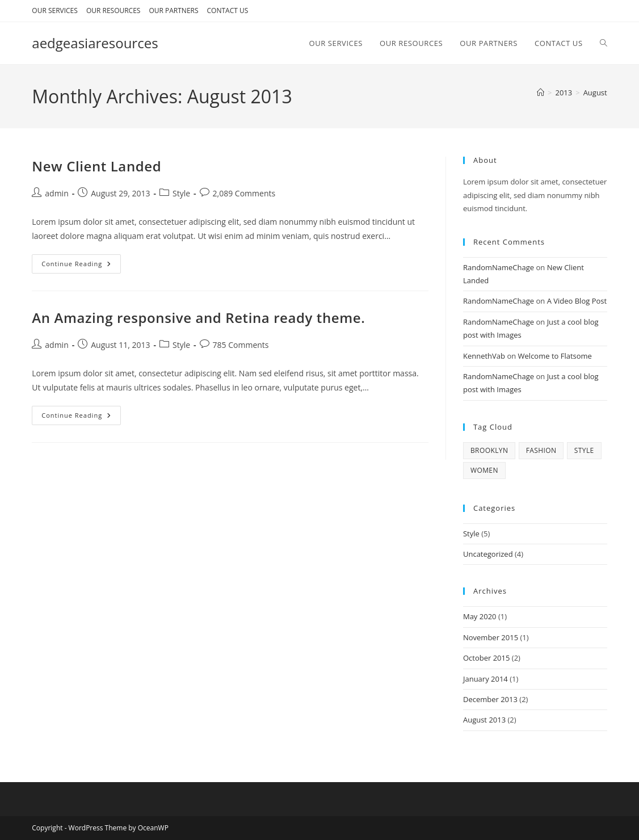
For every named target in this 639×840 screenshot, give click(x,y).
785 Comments (241, 345)
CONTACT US (228, 10)
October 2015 (486, 658)
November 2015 (491, 637)
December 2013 (490, 699)
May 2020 (480, 616)
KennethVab (484, 356)
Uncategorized (488, 554)
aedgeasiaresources (95, 43)
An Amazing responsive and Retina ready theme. (198, 318)
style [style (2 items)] (584, 450)
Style (181, 193)
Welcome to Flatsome (555, 356)
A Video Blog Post (577, 301)
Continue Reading (81, 266)
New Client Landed (96, 166)
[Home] (541, 93)
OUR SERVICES (55, 10)
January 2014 (485, 679)
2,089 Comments (244, 193)
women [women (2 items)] (484, 470)
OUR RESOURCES (113, 10)
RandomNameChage (499, 267)
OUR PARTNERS (173, 10)
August (595, 93)
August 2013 (484, 720)
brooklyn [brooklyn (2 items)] (489, 450)
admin (56, 193)
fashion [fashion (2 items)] (541, 450)
